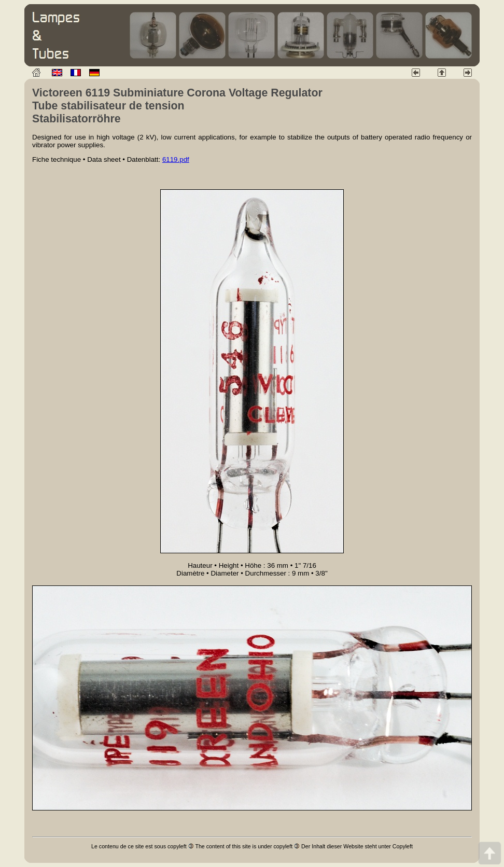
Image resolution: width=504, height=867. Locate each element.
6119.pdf (176, 159)
